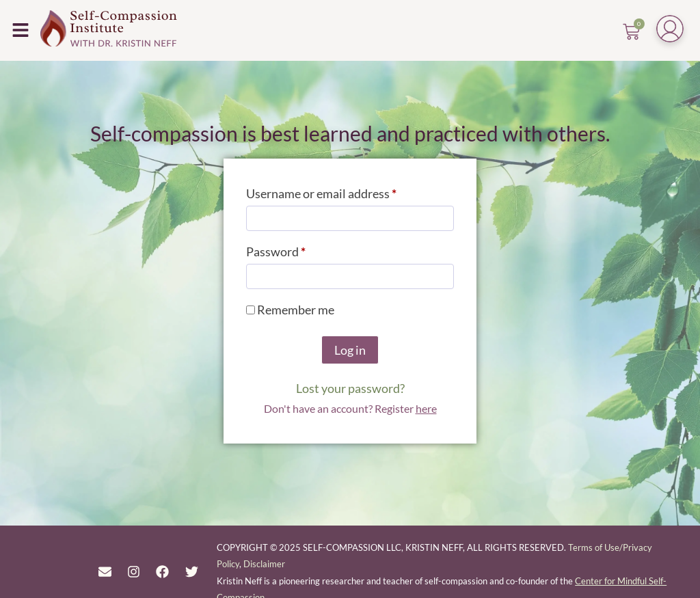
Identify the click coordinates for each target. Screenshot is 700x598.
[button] (20, 30)
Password (300, 249)
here (426, 408)
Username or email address (346, 191)
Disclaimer (264, 564)
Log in (350, 350)
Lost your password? (350, 388)
